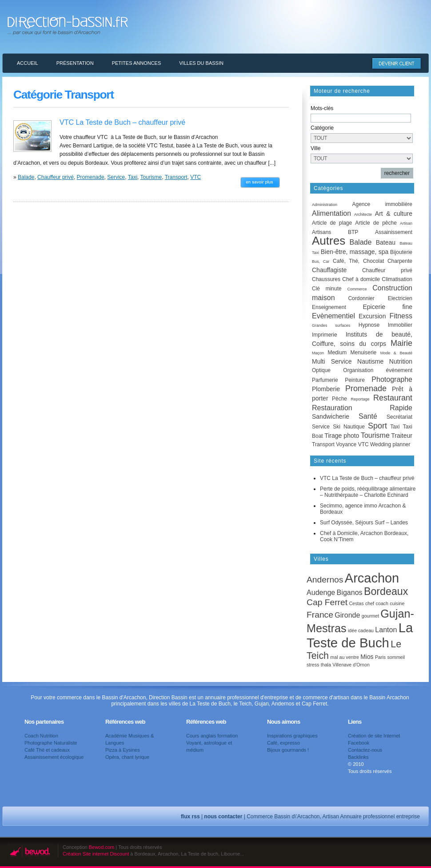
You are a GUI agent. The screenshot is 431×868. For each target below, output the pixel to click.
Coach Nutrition (41, 736)
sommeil (396, 657)
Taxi (133, 177)
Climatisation (397, 279)
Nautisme (370, 361)
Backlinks (358, 757)
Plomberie (326, 389)
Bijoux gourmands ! (288, 750)
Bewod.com (102, 847)
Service (116, 177)
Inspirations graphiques (292, 736)
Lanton (386, 630)
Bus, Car (321, 262)
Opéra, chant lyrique (127, 757)
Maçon (318, 353)
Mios (367, 657)
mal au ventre (345, 657)
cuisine (397, 603)
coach (382, 603)
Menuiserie (364, 353)
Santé (368, 416)
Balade (26, 177)
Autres (329, 241)
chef (370, 603)
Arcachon (372, 578)
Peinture (355, 380)
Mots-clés (322, 108)
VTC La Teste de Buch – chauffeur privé (122, 122)
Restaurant (393, 398)
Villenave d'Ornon (351, 665)
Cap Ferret (327, 602)
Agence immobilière (382, 204)
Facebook (359, 743)
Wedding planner (390, 444)
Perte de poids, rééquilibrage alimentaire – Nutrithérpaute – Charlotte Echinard (368, 492)
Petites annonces (137, 63)
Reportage (360, 399)
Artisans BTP (335, 232)
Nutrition (401, 361)
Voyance (346, 444)
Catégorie (322, 128)
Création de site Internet (374, 736)
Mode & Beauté (396, 353)
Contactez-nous (365, 750)
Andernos (325, 580)
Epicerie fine (388, 307)
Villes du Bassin (201, 63)
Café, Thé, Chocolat (358, 261)
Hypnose (369, 325)
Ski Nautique (349, 427)
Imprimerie (325, 335)
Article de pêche (376, 223)
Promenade (91, 177)
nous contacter (223, 816)
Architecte (363, 214)
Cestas (356, 603)
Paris (380, 657)
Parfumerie (325, 380)
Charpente (400, 261)
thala (326, 665)
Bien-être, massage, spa (355, 252)
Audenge (321, 592)
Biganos (350, 592)
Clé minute (327, 289)
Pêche (339, 399)
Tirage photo (342, 436)
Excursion (372, 316)
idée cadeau (361, 630)
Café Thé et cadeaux (47, 750)
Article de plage (332, 223)
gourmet (370, 616)
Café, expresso (283, 743)
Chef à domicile (361, 279)
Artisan (406, 223)
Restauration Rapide (362, 408)
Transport (176, 177)
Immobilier (400, 325)
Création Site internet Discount (96, 854)
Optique (321, 370)
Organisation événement (378, 370)
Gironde (347, 615)
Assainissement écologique (54, 757)
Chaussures (326, 279)
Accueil (28, 63)
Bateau (386, 242)
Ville (315, 148)
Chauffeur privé (56, 177)
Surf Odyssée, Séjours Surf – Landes (364, 523)
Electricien (400, 298)
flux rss (190, 816)
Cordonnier (361, 298)
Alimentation (331, 213)
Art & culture (394, 214)
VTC (196, 177)
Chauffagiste (329, 270)
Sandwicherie (331, 416)
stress (313, 665)
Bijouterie (401, 252)
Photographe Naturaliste (51, 743)
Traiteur (402, 436)
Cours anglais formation (212, 736)
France (320, 615)
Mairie (401, 343)
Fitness (401, 316)
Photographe (392, 379)
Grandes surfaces (331, 325)
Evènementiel (333, 316)
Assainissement (394, 232)
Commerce (357, 289)
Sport (377, 426)
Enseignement (329, 307)
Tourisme (151, 177)
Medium (337, 353)
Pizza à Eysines (123, 750)
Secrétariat (399, 417)
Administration (325, 205)
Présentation (75, 63)
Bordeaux (386, 591)
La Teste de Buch (360, 635)
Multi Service (332, 361)
